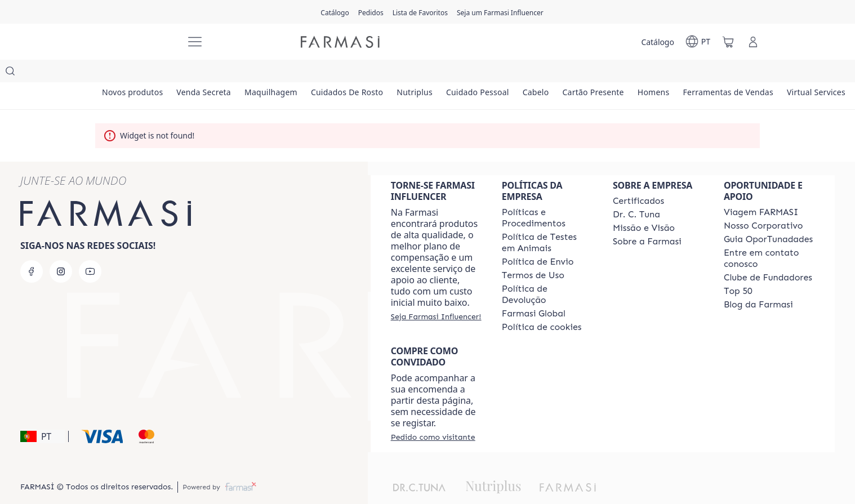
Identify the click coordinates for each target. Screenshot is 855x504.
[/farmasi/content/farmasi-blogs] (758, 282)
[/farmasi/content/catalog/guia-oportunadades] (768, 217)
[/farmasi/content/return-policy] (547, 272)
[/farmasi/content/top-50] (738, 269)
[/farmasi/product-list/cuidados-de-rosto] (385, 73)
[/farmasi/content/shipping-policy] (538, 239)
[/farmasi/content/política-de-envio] (533, 253)
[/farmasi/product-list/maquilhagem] (298, 73)
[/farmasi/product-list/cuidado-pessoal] (537, 73)
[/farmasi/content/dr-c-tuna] (636, 192)
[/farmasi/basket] (728, 42)
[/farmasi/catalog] (335, 12)
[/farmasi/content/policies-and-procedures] (547, 195)
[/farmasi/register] (371, 12)
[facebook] (32, 249)
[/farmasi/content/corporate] (534, 291)
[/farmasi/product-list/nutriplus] (463, 73)
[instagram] (61, 249)
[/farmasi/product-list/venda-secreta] (220, 73)
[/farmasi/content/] (542, 305)
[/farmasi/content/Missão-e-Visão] (644, 206)
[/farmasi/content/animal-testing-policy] (547, 220)
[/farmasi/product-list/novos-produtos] (138, 73)
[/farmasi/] (135, 42)
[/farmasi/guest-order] (433, 414)
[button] (43, 414)
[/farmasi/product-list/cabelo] (606, 73)
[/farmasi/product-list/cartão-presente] (674, 73)
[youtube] (90, 249)
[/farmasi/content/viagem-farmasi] (761, 190)
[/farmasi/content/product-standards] (638, 179)
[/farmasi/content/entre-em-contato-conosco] (769, 236)
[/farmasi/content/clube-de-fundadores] (768, 255)
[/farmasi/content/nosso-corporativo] (763, 203)
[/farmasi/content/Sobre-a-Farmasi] (647, 219)
